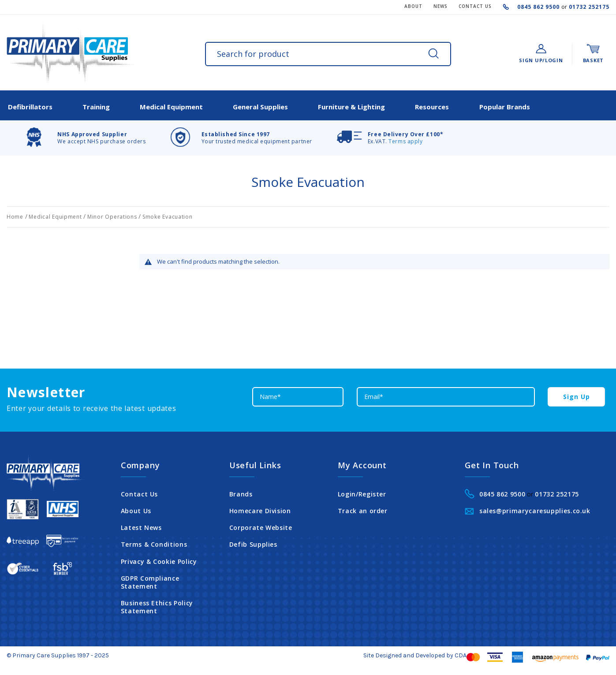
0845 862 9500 (539, 7)
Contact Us (139, 491)
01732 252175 (588, 7)
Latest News (141, 525)
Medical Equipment (56, 214)
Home (16, 214)
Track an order (363, 508)
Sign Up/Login (541, 60)
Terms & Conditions (154, 542)
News (441, 6)
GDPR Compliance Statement (150, 579)
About (413, 6)
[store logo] (72, 53)
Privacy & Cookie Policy (159, 559)
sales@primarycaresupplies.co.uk (535, 508)
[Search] (433, 53)
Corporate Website (261, 525)
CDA (461, 652)
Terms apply (405, 139)
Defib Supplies (253, 542)
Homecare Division (260, 508)
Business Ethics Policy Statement (157, 604)
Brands (241, 491)
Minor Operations (113, 214)
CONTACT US (475, 6)
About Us (136, 508)
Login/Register (362, 491)
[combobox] (328, 54)
